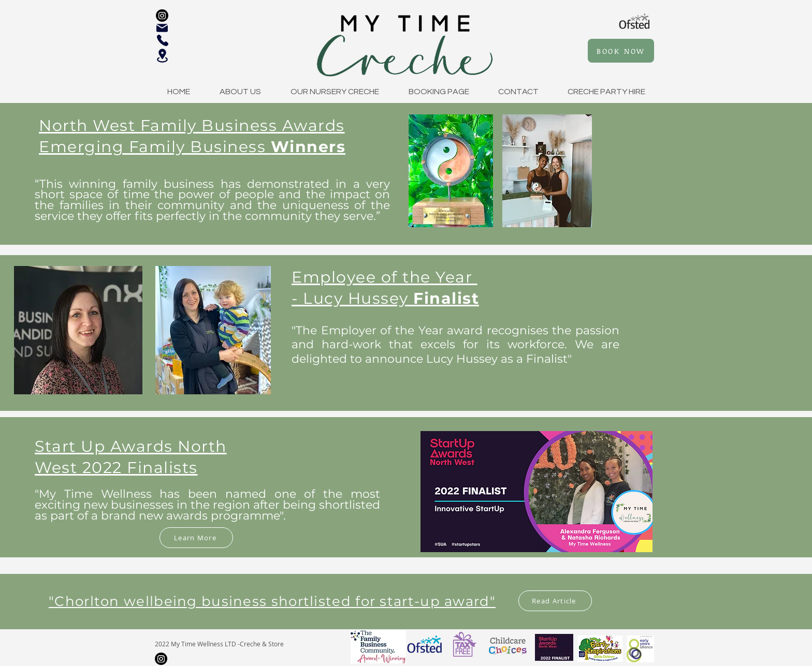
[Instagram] (162, 16)
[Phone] (163, 40)
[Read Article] (555, 601)
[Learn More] (196, 538)
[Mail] (162, 28)
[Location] (162, 56)
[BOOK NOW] (621, 51)
